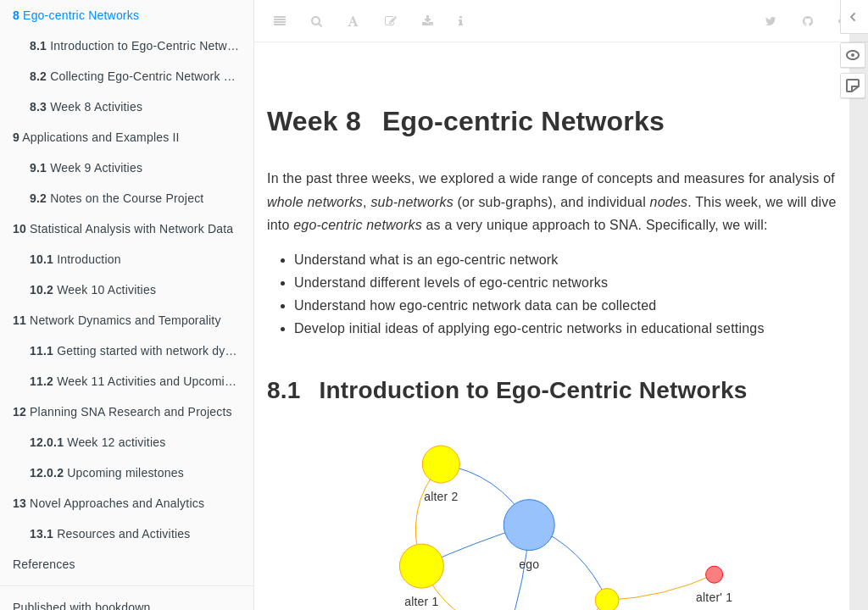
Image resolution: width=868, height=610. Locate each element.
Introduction (75, 259)
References (44, 564)
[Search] (317, 21)
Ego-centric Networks (76, 15)
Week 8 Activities (86, 107)
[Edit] (391, 21)
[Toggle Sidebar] (280, 21)
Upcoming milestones (107, 473)
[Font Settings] (353, 21)
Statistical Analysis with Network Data (123, 229)
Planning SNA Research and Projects (122, 412)
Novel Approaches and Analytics (108, 503)
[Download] (428, 21)
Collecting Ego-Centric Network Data (139, 76)
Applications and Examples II (96, 137)
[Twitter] (771, 21)
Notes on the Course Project (117, 198)
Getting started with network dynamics (142, 351)
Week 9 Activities (86, 168)
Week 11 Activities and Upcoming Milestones (142, 381)
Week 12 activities (97, 442)
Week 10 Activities (93, 290)
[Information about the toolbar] (461, 21)
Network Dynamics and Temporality (117, 320)
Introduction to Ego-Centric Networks (140, 46)
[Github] (808, 21)
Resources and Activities (110, 534)
